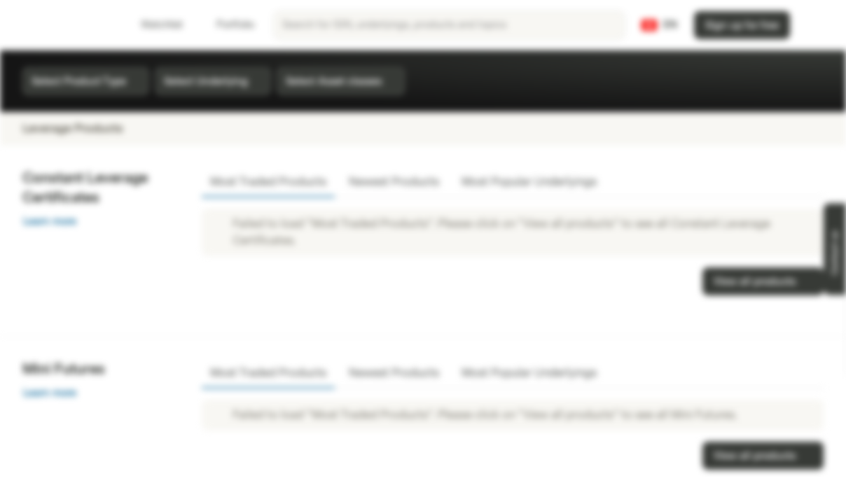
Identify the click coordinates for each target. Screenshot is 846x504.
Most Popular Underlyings (529, 182)
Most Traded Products (268, 182)
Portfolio (227, 25)
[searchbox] (449, 25)
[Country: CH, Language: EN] (659, 25)
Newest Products (394, 182)
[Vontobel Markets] (61, 25)
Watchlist (153, 25)
